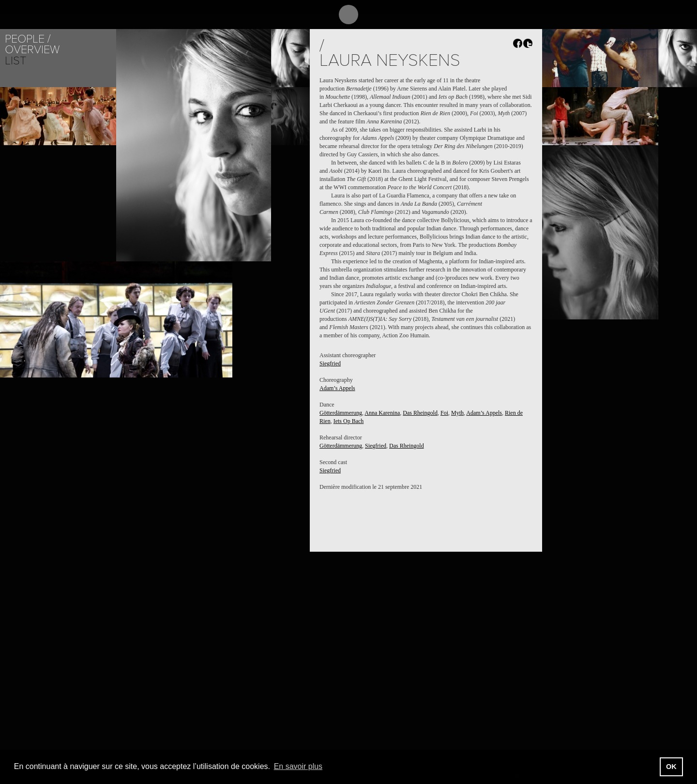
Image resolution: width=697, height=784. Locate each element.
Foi (444, 413)
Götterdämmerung (341, 413)
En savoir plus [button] (298, 766)
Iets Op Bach (349, 421)
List (15, 61)
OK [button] (671, 767)
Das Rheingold (420, 413)
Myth (457, 413)
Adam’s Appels (337, 388)
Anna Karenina (382, 413)
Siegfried (330, 363)
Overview (32, 50)
